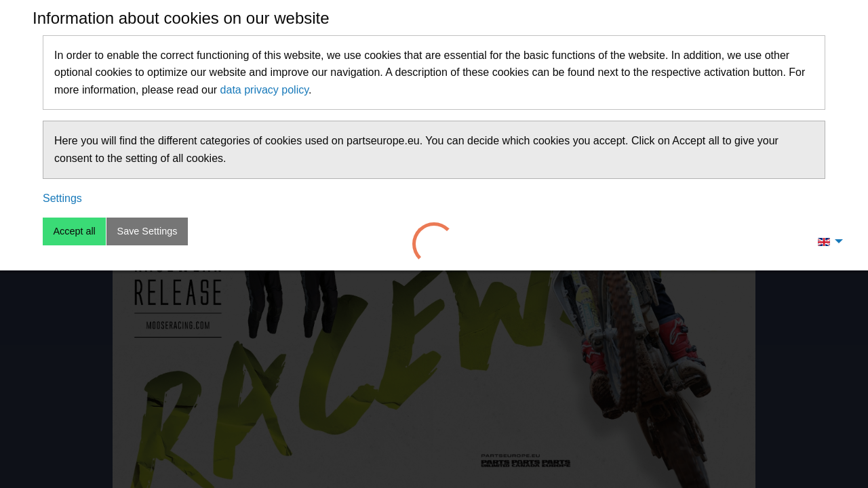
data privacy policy (264, 90)
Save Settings (147, 231)
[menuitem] (827, 241)
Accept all (74, 231)
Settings (62, 198)
